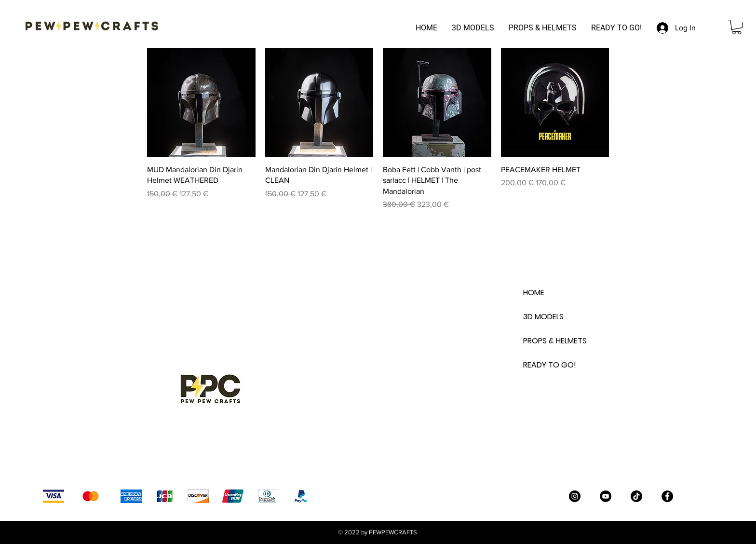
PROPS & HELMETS (547, 341)
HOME (534, 292)
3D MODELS (543, 317)
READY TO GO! (547, 365)
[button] (737, 27)
